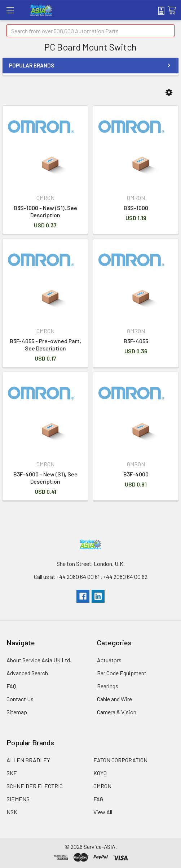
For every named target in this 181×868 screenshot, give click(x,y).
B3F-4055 (136, 341)
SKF (12, 773)
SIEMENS (18, 799)
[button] (169, 93)
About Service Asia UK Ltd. (39, 660)
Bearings (108, 686)
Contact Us (20, 699)
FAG (98, 799)
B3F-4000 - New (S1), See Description (45, 478)
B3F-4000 (136, 474)
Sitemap (17, 712)
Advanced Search (27, 673)
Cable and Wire (114, 699)
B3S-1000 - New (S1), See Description (45, 211)
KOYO (100, 773)
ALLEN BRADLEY (28, 760)
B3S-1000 (136, 208)
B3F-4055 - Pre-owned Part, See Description (45, 344)
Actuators (109, 660)
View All (103, 812)
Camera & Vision (117, 712)
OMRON (102, 786)
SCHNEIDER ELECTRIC (35, 786)
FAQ (11, 686)
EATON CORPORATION (120, 760)
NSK (12, 812)
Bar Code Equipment (122, 673)
